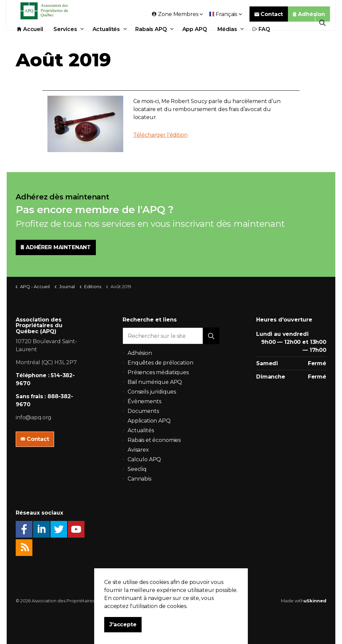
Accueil (30, 38)
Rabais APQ (151, 38)
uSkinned (315, 601)
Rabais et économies (154, 440)
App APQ (195, 38)
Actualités (106, 38)
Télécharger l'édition (160, 135)
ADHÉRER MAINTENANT (56, 247)
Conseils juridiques (152, 392)
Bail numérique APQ (155, 382)
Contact (269, 23)
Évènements (144, 401)
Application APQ (149, 421)
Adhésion (309, 23)
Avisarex (138, 450)
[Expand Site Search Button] (322, 23)
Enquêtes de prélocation (160, 363)
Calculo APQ (144, 459)
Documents (143, 411)
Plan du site (211, 601)
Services (65, 38)
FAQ (261, 38)
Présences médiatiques (158, 372)
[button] (211, 336)
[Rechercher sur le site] (171, 336)
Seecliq (137, 469)
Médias (227, 38)
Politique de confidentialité (167, 601)
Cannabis (139, 479)
